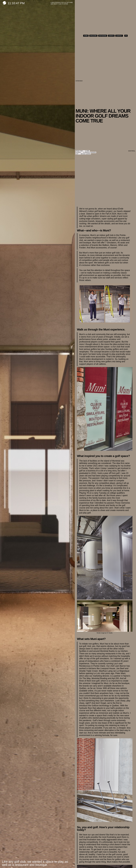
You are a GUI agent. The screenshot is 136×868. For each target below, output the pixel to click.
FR (126, 36)
